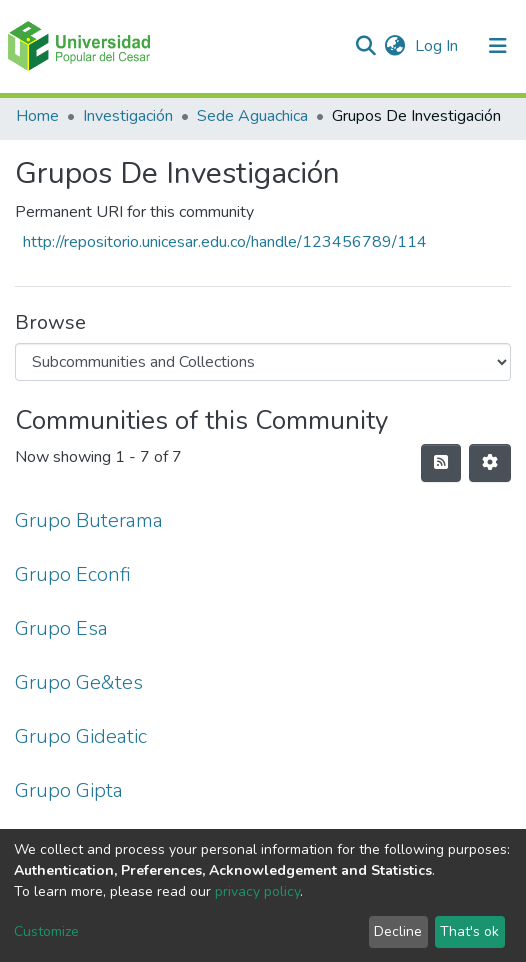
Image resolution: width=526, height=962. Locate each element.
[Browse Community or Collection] (263, 362)
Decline (398, 931)
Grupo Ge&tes (79, 682)
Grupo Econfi (73, 574)
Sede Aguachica (252, 116)
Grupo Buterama (89, 520)
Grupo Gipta (69, 790)
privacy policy (257, 891)
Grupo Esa (61, 628)
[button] (394, 46)
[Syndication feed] (441, 463)
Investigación (128, 116)
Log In (438, 46)
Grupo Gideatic (81, 736)
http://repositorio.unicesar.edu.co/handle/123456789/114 (225, 242)
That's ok (469, 931)
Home (37, 116)
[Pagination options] (490, 463)
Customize (46, 931)
